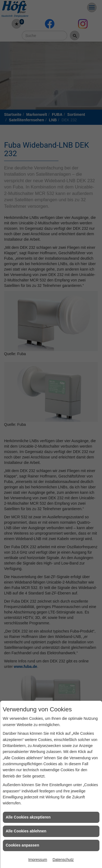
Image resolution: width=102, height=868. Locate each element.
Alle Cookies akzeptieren (28, 817)
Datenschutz (63, 860)
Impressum (38, 860)
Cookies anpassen (22, 845)
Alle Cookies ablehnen (26, 831)
